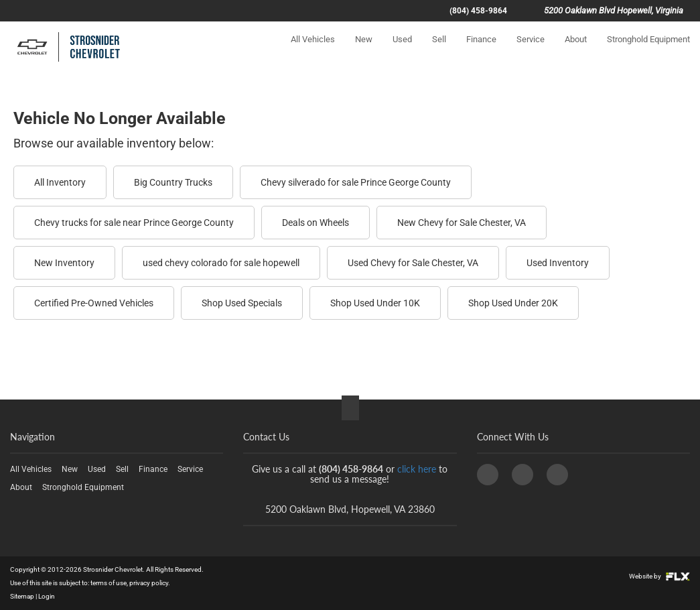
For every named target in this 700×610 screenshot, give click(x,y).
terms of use (109, 583)
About (576, 51)
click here (417, 469)
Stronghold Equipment (648, 51)
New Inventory (64, 263)
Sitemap (22, 596)
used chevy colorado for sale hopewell (221, 263)
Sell (439, 51)
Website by (659, 576)
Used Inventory (558, 263)
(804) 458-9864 (478, 11)
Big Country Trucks (173, 182)
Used (402, 51)
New (364, 51)
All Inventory (60, 182)
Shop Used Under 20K (513, 303)
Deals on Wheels (316, 223)
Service (531, 51)
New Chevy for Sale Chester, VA (462, 223)
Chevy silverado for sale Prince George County (356, 182)
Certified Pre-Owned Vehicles (94, 303)
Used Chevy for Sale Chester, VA (413, 263)
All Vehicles (313, 51)
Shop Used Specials (242, 303)
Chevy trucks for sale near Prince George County (134, 223)
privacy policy (149, 583)
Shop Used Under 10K (375, 303)
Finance (481, 51)
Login (47, 596)
